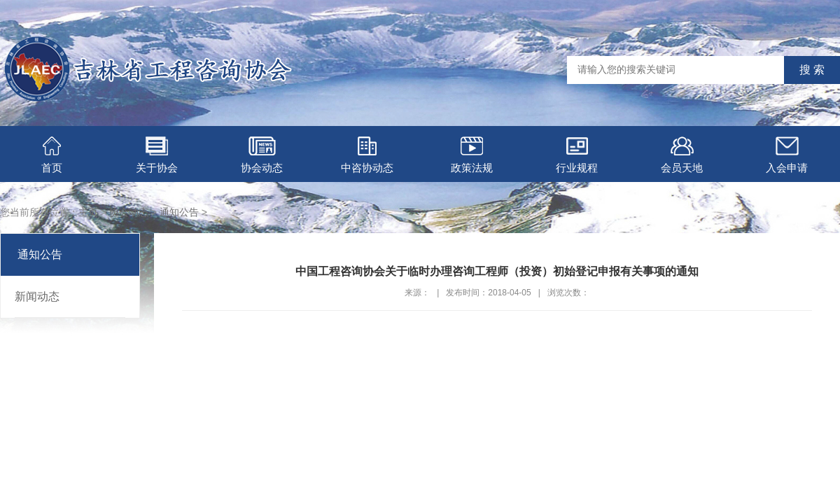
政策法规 (472, 155)
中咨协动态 (367, 155)
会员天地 (682, 155)
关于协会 (157, 155)
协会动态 (262, 155)
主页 (88, 212)
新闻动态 (37, 296)
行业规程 (577, 155)
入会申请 (787, 155)
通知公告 (179, 212)
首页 (52, 155)
